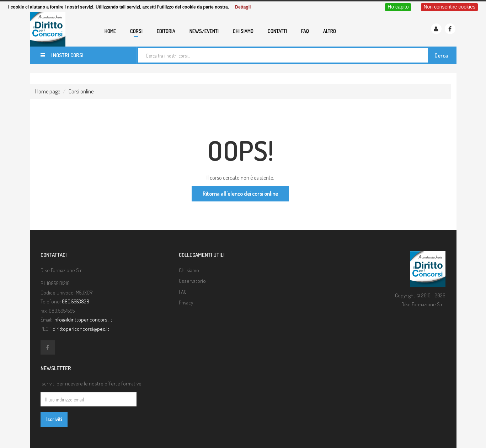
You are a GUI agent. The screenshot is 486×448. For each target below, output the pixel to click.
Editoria (166, 31)
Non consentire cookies (449, 7)
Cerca (441, 55)
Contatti (277, 31)
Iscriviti (54, 419)
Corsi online (81, 91)
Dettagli (243, 7)
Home (110, 31)
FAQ (305, 31)
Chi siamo (243, 31)
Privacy (186, 303)
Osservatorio (192, 281)
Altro (330, 31)
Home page (48, 91)
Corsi (136, 31)
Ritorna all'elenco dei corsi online (240, 194)
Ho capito (398, 7)
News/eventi (204, 31)
